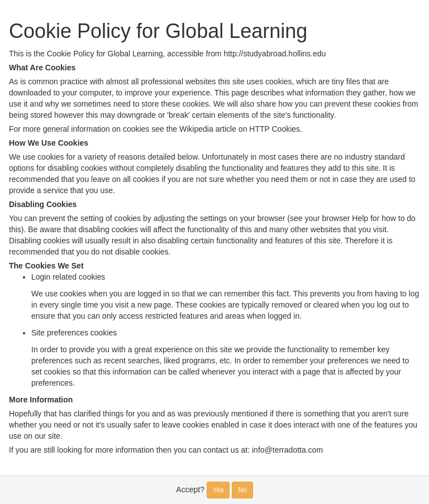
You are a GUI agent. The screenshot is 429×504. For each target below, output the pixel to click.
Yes (218, 490)
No (242, 490)
